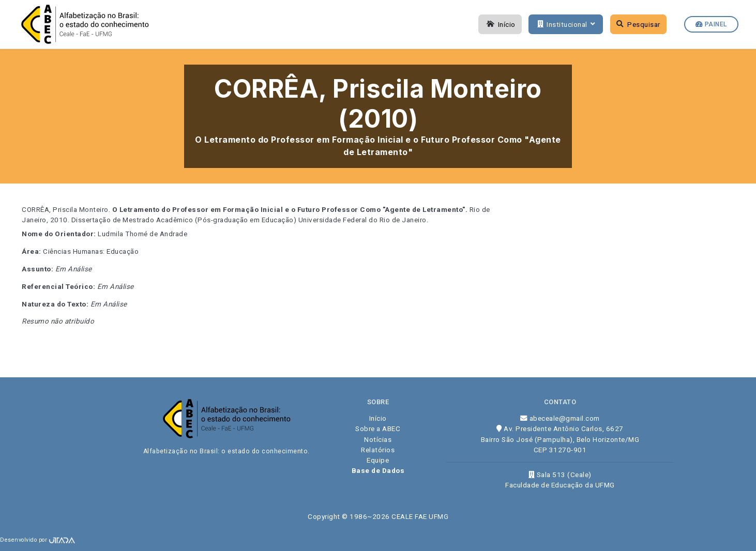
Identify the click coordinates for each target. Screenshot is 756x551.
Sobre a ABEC (378, 428)
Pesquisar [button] (638, 24)
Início (500, 24)
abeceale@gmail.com (560, 418)
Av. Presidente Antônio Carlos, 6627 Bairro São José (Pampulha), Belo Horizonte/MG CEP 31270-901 (560, 439)
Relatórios (378, 450)
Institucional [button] (565, 24)
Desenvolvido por (37, 540)
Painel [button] (711, 24)
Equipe (378, 460)
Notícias (378, 439)
